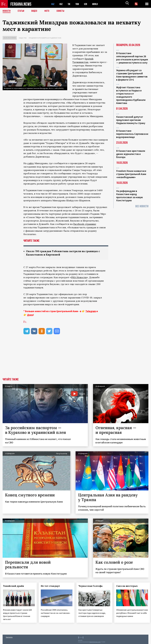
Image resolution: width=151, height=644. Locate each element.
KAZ (53, 4)
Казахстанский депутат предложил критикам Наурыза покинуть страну (131, 120)
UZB (87, 4)
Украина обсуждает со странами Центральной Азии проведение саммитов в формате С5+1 (132, 75)
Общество (23, 38)
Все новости (142, 206)
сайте (31, 163)
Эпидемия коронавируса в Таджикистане (45, 38)
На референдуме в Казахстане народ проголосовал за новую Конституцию (130, 196)
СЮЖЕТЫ (62, 11)
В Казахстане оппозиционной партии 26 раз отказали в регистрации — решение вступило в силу (132, 58)
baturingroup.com (95, 641)
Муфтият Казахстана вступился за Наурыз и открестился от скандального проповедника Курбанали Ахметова (131, 95)
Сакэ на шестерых (129, 586)
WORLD (97, 4)
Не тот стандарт (52, 586)
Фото (48, 11)
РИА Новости (79, 278)
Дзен (30, 315)
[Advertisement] (75, 359)
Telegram (91, 311)
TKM (78, 4)
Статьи (22, 11)
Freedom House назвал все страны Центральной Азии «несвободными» (131, 174)
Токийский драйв (15, 586)
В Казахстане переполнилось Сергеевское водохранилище (132, 134)
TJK (70, 4)
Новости (7, 11)
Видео (35, 11)
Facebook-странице (85, 224)
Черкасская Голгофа (92, 586)
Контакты (9, 636)
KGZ (62, 4)
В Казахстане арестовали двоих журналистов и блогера (131, 154)
